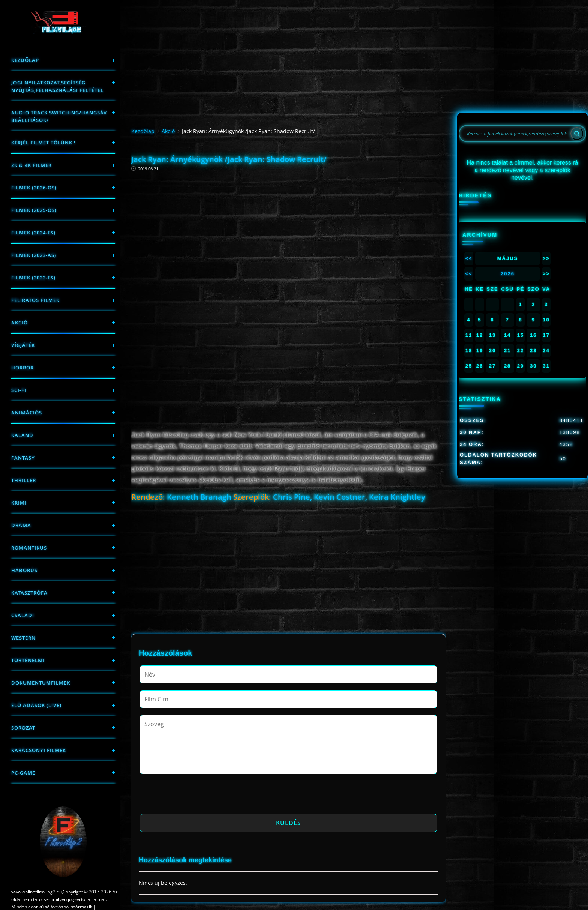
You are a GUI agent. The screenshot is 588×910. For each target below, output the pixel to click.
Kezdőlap (25, 60)
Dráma (21, 525)
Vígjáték (23, 345)
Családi (23, 615)
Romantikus (29, 548)
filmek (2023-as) (34, 255)
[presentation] (196, 796)
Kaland (22, 435)
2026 (508, 274)
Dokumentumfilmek (41, 683)
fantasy (23, 458)
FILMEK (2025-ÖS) (34, 210)
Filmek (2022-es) (33, 278)
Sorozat (23, 728)
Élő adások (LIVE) (36, 705)
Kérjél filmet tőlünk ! (43, 143)
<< (469, 258)
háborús (24, 570)
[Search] (577, 134)
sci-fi (19, 390)
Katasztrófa (29, 593)
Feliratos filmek (35, 300)
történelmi (28, 660)
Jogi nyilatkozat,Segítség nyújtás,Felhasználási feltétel (57, 86)
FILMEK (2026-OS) (34, 188)
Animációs (27, 413)
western (23, 638)
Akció (19, 323)
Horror (22, 368)
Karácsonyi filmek (39, 750)
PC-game (23, 773)
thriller (24, 480)
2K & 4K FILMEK (31, 165)
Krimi (19, 503)
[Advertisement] (288, 219)
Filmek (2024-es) (33, 233)
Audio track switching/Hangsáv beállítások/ (59, 116)
